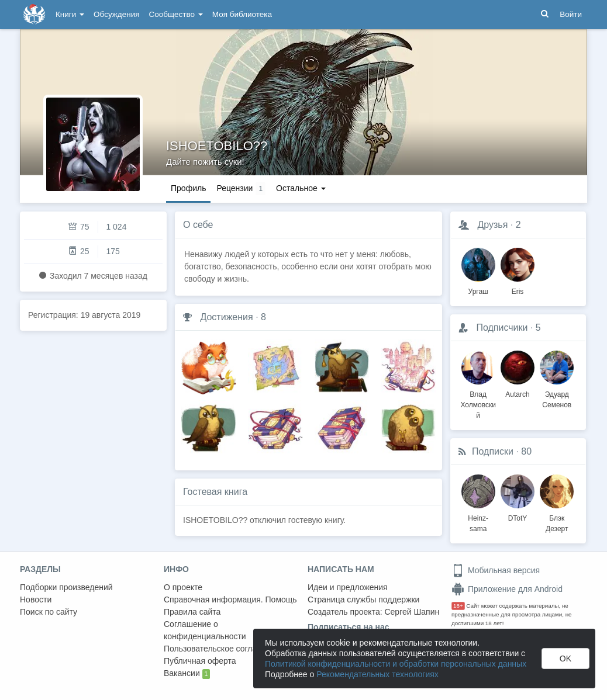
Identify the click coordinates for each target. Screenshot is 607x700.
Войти (571, 14)
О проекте (183, 587)
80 (526, 451)
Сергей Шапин (412, 612)
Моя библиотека (242, 14)
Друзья (492, 225)
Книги (70, 14)
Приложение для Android (507, 589)
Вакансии (187, 674)
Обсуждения (116, 14)
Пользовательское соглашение (223, 649)
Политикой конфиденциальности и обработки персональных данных (396, 664)
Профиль (188, 188)
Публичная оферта (200, 661)
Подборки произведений (66, 587)
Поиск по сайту (49, 612)
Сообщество (176, 14)
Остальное (301, 188)
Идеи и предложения (348, 587)
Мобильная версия (496, 570)
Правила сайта (192, 612)
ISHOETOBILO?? (217, 146)
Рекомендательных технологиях (377, 674)
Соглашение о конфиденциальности (205, 630)
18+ (458, 606)
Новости (36, 599)
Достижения (226, 317)
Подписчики (502, 328)
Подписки (493, 451)
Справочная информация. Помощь (230, 599)
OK (565, 659)
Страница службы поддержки (363, 599)
